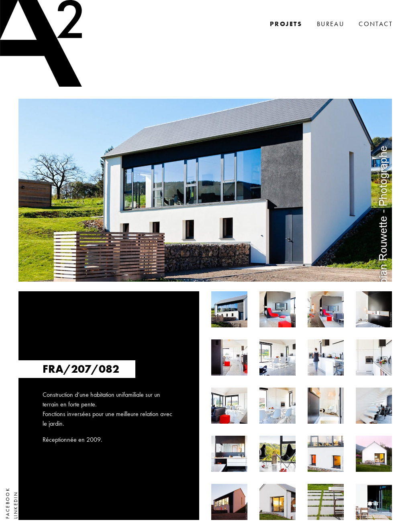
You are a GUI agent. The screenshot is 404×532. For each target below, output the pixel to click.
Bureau (331, 24)
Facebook (8, 503)
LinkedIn (16, 505)
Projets (286, 24)
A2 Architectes (41, 43)
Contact (376, 24)
